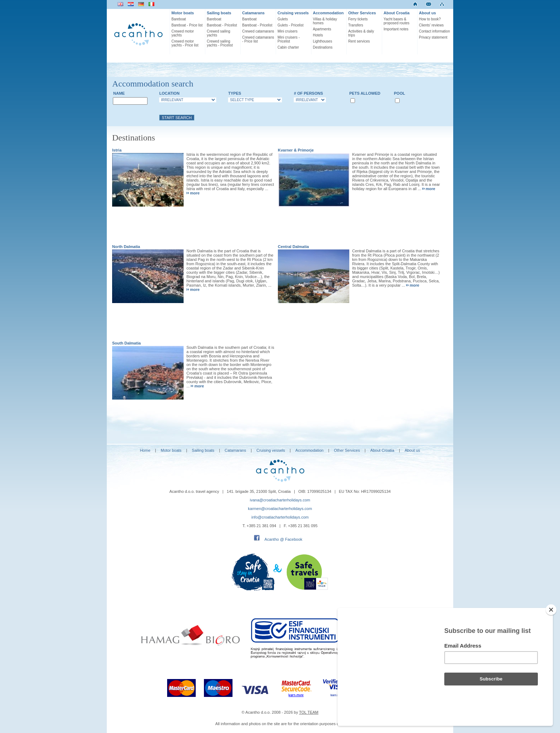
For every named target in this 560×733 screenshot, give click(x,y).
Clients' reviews (431, 25)
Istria (117, 150)
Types (235, 93)
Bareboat (179, 19)
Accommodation (328, 13)
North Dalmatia (126, 247)
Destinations (323, 47)
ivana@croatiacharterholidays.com (280, 500)
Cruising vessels (293, 13)
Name (119, 93)
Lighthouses (322, 41)
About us (427, 13)
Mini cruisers (287, 31)
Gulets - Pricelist (291, 25)
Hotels (318, 35)
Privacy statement (433, 37)
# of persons (308, 93)
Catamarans (253, 13)
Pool (399, 93)
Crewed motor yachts (183, 33)
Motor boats (183, 13)
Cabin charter (288, 47)
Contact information (434, 31)
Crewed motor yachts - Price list (185, 43)
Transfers (356, 25)
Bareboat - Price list (187, 25)
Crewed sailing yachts (219, 33)
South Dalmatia (126, 343)
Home (145, 450)
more (195, 193)
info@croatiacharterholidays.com (280, 517)
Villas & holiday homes (325, 21)
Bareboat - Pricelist (222, 25)
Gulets (283, 19)
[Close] (551, 610)
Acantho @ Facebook (284, 539)
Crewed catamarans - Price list (258, 39)
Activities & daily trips (361, 33)
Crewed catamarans (258, 31)
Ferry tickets (358, 19)
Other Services (362, 13)
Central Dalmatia (293, 247)
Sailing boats (219, 13)
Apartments (322, 29)
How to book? (430, 19)
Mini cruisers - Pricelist (289, 39)
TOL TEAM (309, 712)
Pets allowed (365, 93)
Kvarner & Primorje (296, 150)
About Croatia (397, 13)
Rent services (359, 41)
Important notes (396, 29)
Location (169, 93)
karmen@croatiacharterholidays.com (280, 509)
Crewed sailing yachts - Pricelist (220, 43)
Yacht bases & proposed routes (396, 21)
